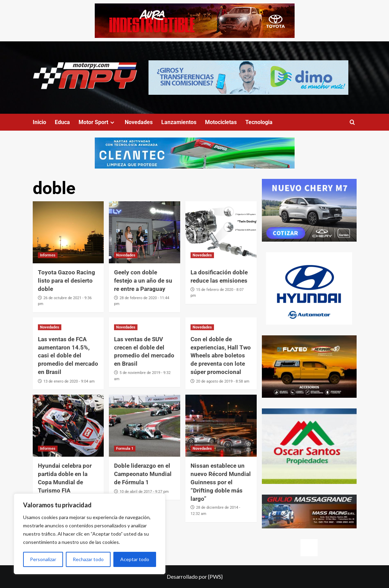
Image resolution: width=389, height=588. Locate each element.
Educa (62, 122)
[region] (90, 534)
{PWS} (215, 576)
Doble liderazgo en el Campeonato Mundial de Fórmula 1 (143, 474)
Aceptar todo (135, 559)
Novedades (139, 122)
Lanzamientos (179, 122)
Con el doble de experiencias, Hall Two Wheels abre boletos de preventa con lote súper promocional (221, 356)
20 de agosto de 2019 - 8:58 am (223, 381)
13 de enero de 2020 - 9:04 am (69, 381)
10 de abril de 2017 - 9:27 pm (144, 492)
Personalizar (43, 559)
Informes (48, 255)
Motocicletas (221, 122)
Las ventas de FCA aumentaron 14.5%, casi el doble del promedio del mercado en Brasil (68, 356)
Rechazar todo (88, 559)
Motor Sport (97, 122)
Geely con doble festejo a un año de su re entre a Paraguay (143, 281)
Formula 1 (125, 449)
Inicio (39, 122)
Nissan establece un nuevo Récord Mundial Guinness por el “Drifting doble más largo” (221, 482)
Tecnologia (259, 122)
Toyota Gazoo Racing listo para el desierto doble (66, 281)
